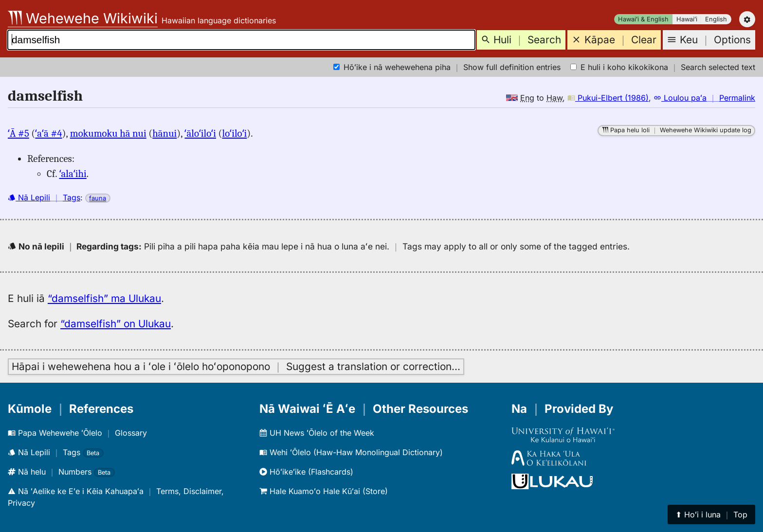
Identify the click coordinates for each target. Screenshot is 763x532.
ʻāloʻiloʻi (200, 133)
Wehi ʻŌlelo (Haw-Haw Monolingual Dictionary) (351, 452)
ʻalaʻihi (73, 174)
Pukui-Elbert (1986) (608, 98)
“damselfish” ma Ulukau (104, 298)
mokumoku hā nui (108, 133)
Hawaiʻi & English (643, 19)
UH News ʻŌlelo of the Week (317, 433)
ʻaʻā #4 (48, 133)
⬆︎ (711, 514)
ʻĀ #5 (18, 133)
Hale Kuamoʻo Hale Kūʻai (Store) (324, 491)
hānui (164, 133)
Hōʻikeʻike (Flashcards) (306, 472)
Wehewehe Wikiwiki (83, 18)
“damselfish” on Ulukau (116, 324)
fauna (98, 198)
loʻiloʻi (235, 133)
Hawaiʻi (687, 19)
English (716, 19)
